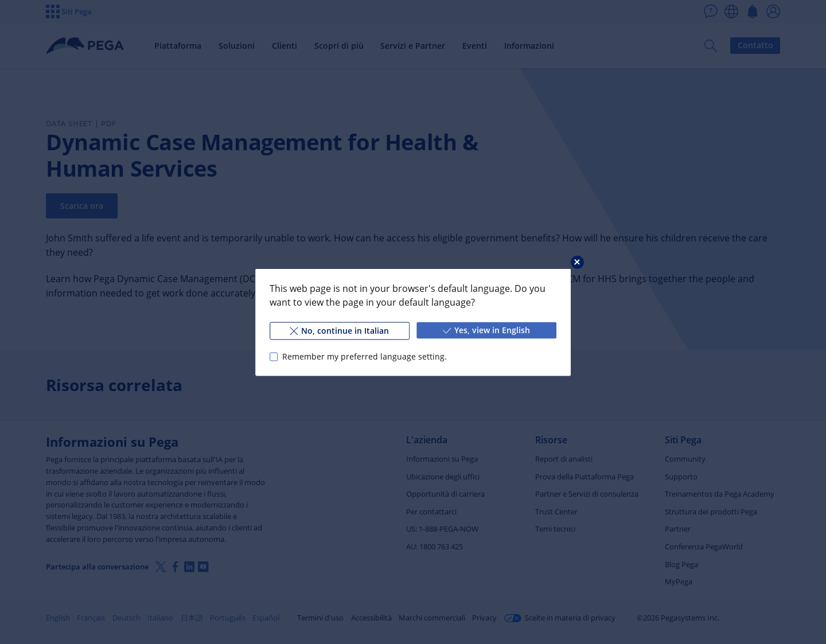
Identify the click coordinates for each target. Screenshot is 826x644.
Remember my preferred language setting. (365, 356)
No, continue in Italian (339, 330)
